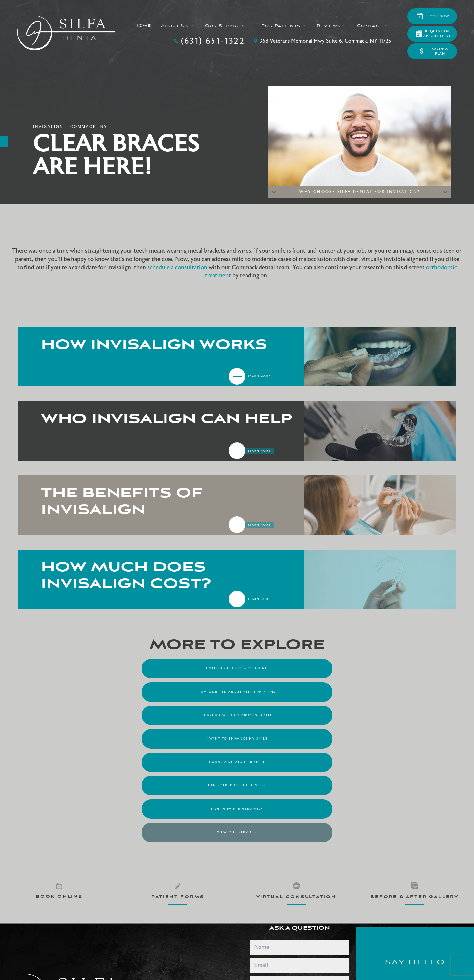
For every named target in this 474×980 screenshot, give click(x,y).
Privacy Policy (97, 918)
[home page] (66, 33)
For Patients (284, 26)
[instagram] (219, 868)
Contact (373, 26)
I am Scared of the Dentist (356, 691)
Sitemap (72, 918)
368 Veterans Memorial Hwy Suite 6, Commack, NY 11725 (321, 41)
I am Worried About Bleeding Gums (237, 668)
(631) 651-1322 (209, 41)
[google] (152, 868)
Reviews (331, 26)
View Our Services (297, 714)
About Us (177, 26)
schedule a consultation (177, 267)
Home (142, 26)
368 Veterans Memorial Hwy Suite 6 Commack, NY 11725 (415, 891)
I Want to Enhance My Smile (118, 691)
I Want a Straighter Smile (237, 691)
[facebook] (185, 868)
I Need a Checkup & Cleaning (118, 668)
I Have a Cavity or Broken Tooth (356, 668)
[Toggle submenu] (192, 26)
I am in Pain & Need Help (177, 714)
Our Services (228, 26)
